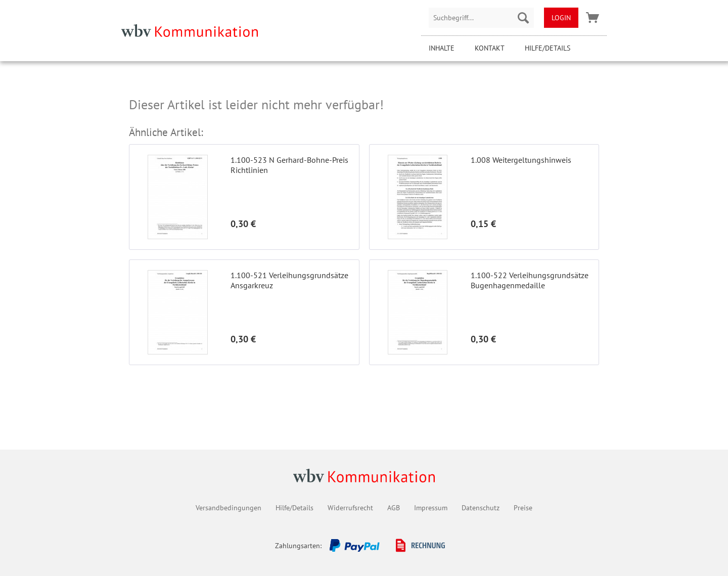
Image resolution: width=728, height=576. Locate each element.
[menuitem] (481, 18)
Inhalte (442, 48)
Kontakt (490, 48)
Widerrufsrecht (350, 508)
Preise (523, 508)
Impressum (431, 508)
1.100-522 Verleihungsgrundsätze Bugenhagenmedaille (530, 280)
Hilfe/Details (548, 48)
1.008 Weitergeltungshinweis (521, 160)
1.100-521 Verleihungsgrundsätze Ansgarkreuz (289, 280)
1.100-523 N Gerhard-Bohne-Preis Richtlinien (289, 165)
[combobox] (481, 18)
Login (561, 18)
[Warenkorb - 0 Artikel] (593, 18)
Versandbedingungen (229, 508)
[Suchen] (523, 18)
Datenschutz (481, 508)
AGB (394, 508)
